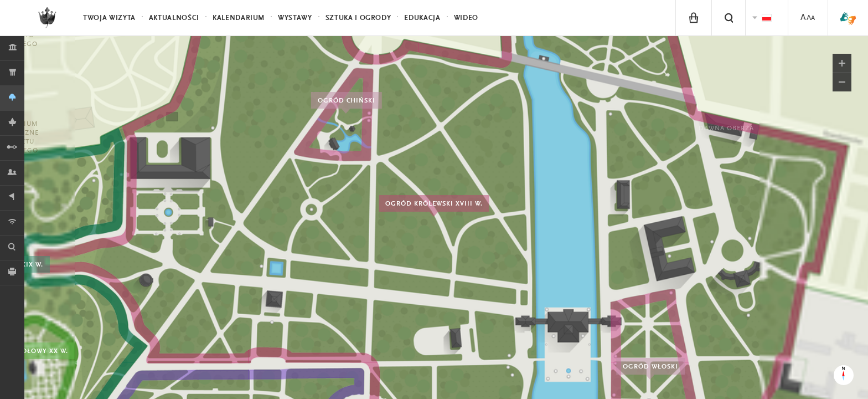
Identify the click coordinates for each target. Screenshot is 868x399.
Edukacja (422, 18)
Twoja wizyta (109, 18)
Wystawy (295, 18)
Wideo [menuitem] (466, 18)
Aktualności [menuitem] (174, 18)
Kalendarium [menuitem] (239, 18)
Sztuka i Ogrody (358, 18)
